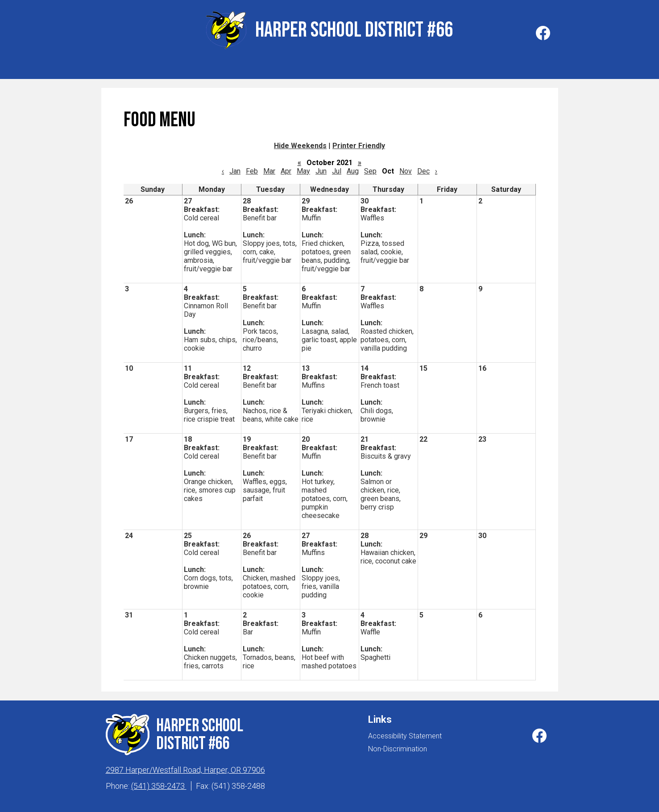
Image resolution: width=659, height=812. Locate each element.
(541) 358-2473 (159, 784)
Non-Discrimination (398, 747)
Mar (269, 169)
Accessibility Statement (405, 734)
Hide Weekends (300, 143)
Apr (286, 169)
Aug (353, 169)
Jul (337, 169)
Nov (406, 169)
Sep (370, 169)
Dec (423, 169)
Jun (321, 169)
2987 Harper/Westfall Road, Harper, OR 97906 (185, 768)
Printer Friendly (359, 143)
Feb (252, 169)
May (303, 169)
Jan (235, 169)
